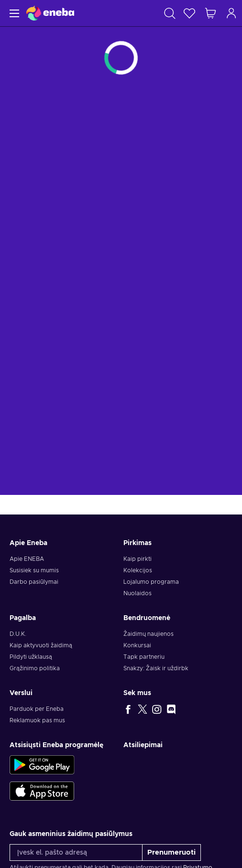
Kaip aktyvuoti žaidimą (41, 645)
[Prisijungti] (231, 13)
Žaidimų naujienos (148, 634)
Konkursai (137, 645)
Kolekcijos (138, 570)
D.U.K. (18, 634)
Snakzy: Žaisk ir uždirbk (156, 668)
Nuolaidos (137, 593)
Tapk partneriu (144, 657)
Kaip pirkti (137, 559)
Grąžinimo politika (35, 668)
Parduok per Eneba (37, 709)
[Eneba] (50, 13)
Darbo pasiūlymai (34, 582)
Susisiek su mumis (34, 570)
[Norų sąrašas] (189, 13)
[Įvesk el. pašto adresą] (76, 852)
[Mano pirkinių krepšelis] (210, 13)
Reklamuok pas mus (37, 720)
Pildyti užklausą (31, 657)
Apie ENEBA (27, 559)
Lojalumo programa (151, 582)
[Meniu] (13, 13)
